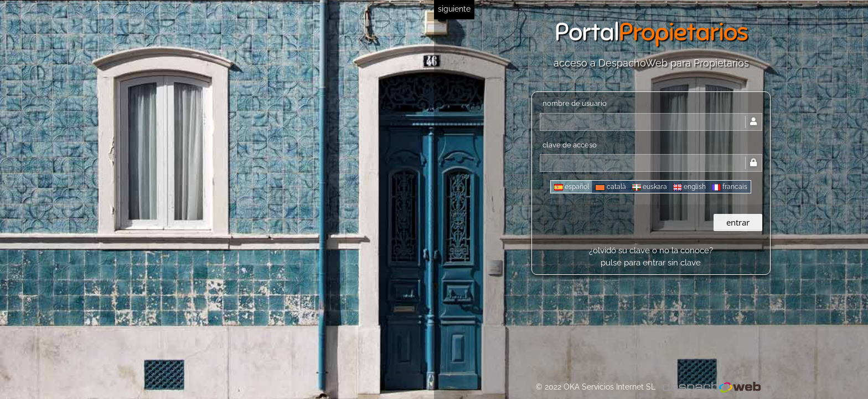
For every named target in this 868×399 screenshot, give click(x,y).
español (572, 187)
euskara (650, 187)
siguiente (454, 9)
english (689, 187)
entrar (738, 222)
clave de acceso (570, 145)
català (611, 187)
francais (730, 187)
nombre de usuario (575, 103)
